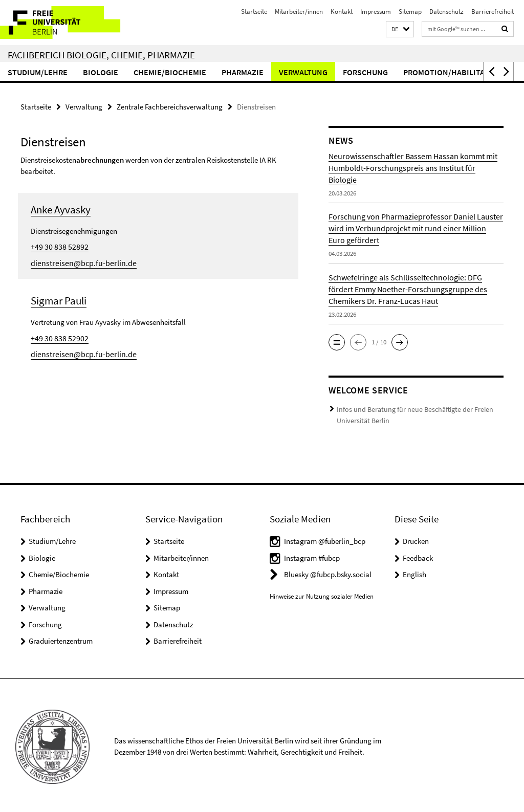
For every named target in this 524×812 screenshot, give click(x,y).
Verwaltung (303, 72)
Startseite (254, 12)
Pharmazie (243, 72)
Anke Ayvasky (61, 209)
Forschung (365, 72)
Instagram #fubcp (312, 555)
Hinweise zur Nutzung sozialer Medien (322, 594)
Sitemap (410, 12)
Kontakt (342, 12)
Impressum (376, 12)
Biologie (101, 72)
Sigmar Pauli (59, 299)
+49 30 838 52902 (56, 336)
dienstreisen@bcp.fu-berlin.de (79, 262)
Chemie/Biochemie (170, 72)
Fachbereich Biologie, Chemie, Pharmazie (101, 55)
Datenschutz (446, 12)
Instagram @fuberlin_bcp (325, 539)
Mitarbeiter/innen (299, 12)
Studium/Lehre (38, 72)
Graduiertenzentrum (61, 638)
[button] (400, 29)
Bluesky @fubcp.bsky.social (328, 572)
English (414, 572)
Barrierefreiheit (493, 12)
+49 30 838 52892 (56, 246)
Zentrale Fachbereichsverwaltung (170, 106)
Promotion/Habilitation (453, 72)
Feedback (418, 555)
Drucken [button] (416, 539)
